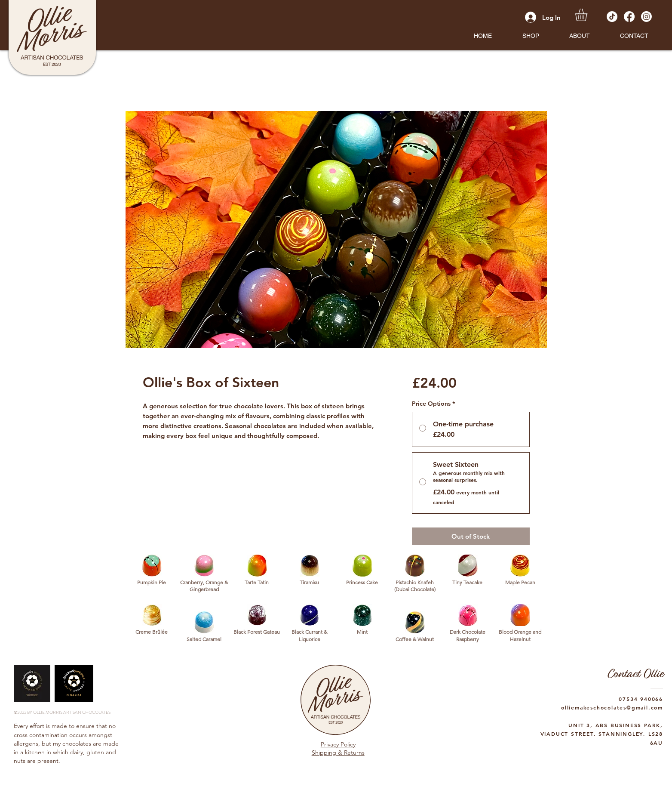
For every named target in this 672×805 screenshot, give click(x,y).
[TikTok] (612, 17)
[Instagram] (646, 17)
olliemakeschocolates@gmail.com (612, 707)
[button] (531, 36)
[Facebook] (629, 17)
